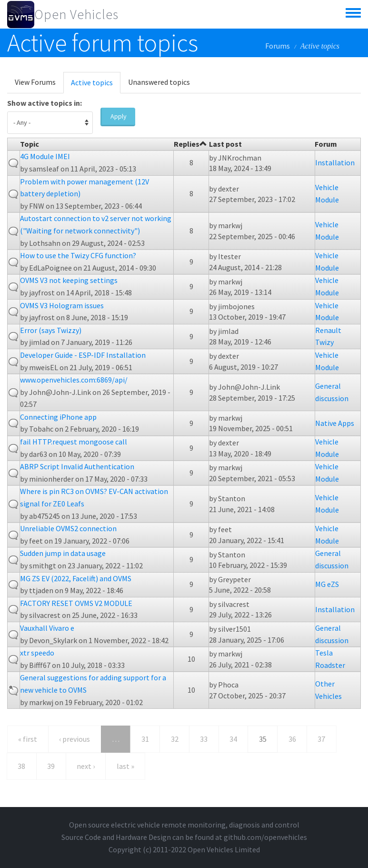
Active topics (96, 85)
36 (292, 739)
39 (51, 766)
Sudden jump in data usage (63, 553)
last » (125, 766)
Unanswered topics (159, 82)
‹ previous (75, 739)
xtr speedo (37, 653)
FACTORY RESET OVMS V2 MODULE (76, 603)
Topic (30, 144)
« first (28, 739)
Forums (278, 46)
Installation (335, 162)
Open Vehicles (76, 14)
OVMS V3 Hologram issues (62, 305)
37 (321, 739)
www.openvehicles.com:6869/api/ (74, 380)
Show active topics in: (45, 103)
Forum (326, 144)
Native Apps (335, 423)
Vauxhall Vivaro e (47, 628)
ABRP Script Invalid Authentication (77, 466)
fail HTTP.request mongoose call (74, 442)
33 (204, 739)
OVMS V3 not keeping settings (69, 280)
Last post (225, 144)
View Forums (35, 82)
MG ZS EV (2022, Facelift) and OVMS (76, 578)
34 (233, 739)
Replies (190, 144)
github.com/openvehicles (265, 837)
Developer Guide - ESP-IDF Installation (83, 355)
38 (21, 766)
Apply (119, 116)
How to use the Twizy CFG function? (78, 255)
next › (86, 766)
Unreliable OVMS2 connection (68, 528)
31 (145, 739)
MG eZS (327, 584)
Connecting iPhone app (58, 417)
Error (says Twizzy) (51, 330)
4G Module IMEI (45, 156)
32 (175, 739)
